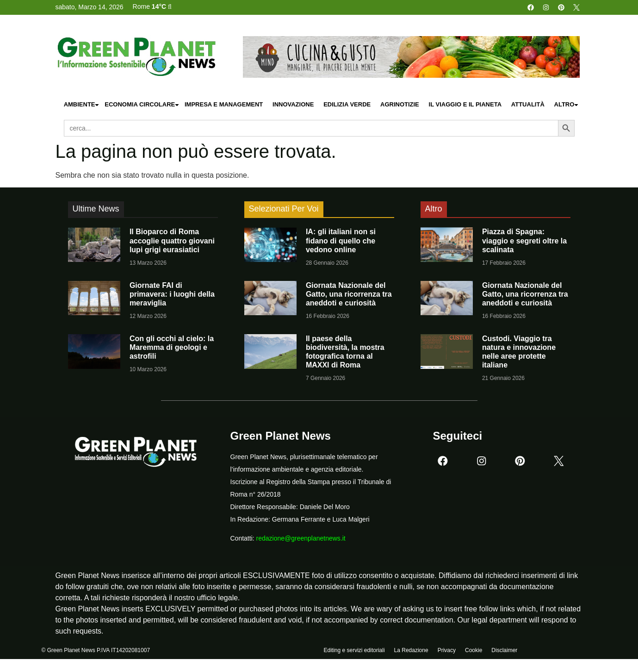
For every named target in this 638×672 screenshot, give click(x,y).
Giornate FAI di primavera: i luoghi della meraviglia (172, 294)
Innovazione (293, 104)
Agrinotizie (400, 104)
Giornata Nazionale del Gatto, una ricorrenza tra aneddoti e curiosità (349, 294)
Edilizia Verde (347, 104)
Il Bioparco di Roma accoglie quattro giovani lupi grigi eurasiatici (172, 240)
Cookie (474, 652)
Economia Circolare (142, 105)
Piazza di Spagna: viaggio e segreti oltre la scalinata (524, 240)
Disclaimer (504, 652)
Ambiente (82, 105)
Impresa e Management (224, 104)
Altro (567, 105)
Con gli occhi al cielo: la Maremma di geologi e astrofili (172, 347)
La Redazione (411, 652)
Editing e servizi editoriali (354, 652)
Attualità (528, 104)
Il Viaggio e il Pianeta (465, 104)
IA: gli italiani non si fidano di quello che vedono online (341, 240)
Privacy (447, 652)
